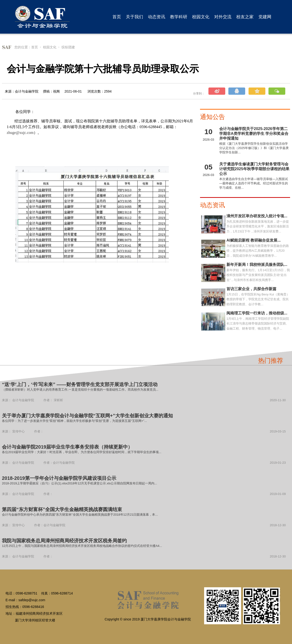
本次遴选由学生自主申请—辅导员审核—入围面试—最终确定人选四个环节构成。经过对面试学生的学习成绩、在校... (254, 183)
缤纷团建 (68, 47)
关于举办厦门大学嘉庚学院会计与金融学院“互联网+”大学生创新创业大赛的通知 (87, 416)
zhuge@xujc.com (20, 133)
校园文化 (50, 47)
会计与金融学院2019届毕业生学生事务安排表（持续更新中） (67, 447)
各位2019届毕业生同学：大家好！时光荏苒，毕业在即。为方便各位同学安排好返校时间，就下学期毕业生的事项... (82, 452)
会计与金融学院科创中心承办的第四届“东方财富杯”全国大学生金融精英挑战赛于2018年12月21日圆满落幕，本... (80, 515)
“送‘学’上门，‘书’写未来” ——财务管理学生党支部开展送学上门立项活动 (80, 384)
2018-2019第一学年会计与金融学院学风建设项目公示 (59, 478)
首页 (35, 47)
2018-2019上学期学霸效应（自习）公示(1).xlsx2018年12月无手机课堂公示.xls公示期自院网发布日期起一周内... (79, 483)
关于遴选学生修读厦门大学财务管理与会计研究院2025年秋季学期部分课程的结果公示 (254, 169)
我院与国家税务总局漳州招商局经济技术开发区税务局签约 (64, 541)
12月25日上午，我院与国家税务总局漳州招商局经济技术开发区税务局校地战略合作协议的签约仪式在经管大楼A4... (82, 546)
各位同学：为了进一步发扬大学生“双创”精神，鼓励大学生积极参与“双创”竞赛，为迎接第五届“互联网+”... (74, 421)
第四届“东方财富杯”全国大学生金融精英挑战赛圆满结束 (62, 509)
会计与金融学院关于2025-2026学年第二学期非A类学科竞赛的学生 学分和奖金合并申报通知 (254, 134)
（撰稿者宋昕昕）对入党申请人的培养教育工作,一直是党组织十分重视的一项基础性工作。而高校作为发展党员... (80, 390)
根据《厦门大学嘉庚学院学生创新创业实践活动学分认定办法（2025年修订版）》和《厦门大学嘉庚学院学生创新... (254, 148)
